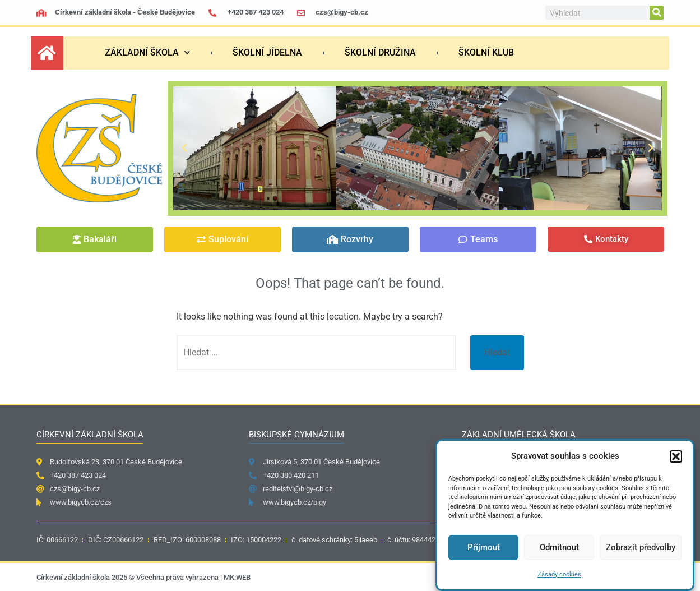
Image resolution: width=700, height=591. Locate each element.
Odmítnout (559, 547)
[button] (676, 456)
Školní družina (380, 52)
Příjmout (484, 547)
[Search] (657, 13)
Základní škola (147, 52)
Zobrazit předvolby (641, 547)
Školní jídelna (267, 52)
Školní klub (486, 52)
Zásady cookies (559, 574)
